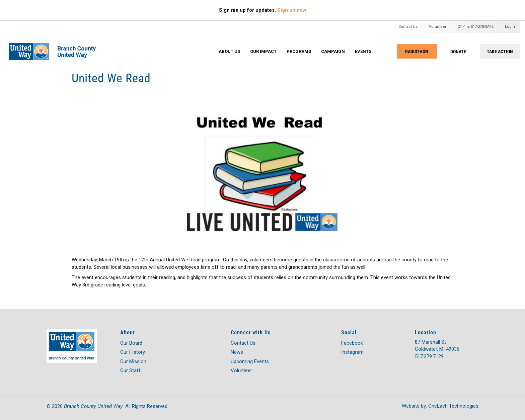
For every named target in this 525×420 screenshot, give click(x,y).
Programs (299, 51)
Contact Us (408, 27)
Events (363, 51)
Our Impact (263, 51)
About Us (229, 51)
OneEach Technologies (453, 406)
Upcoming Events (250, 361)
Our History (133, 352)
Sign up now (292, 10)
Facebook (352, 343)
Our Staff (130, 370)
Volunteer (438, 27)
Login (510, 27)
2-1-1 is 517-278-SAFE (476, 27)
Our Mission (133, 361)
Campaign (333, 51)
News (237, 352)
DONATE (458, 51)
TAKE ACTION (500, 51)
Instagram (352, 352)
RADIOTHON (417, 51)
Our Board (131, 343)
